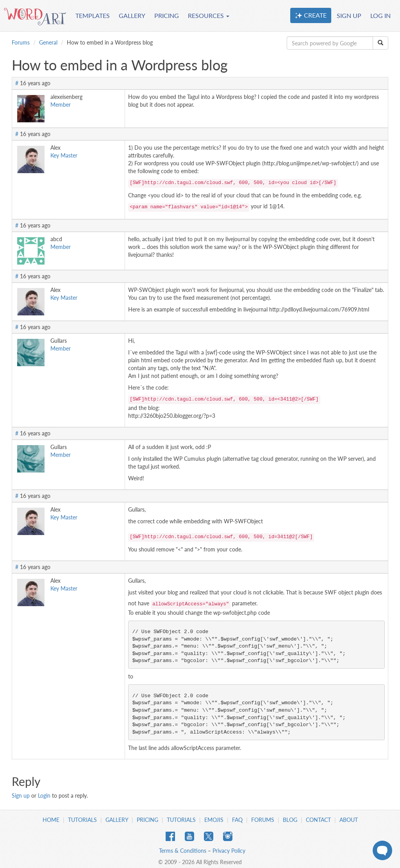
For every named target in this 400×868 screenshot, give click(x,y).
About (349, 820)
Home (51, 820)
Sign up (21, 796)
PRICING (167, 15)
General (48, 42)
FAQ (237, 820)
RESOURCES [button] (209, 15)
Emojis (214, 820)
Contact (318, 820)
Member (61, 105)
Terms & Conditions (183, 851)
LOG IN (380, 15)
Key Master (64, 155)
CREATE (311, 15)
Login (44, 796)
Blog (290, 820)
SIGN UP (349, 15)
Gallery (117, 820)
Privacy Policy (229, 851)
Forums (21, 42)
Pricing (147, 820)
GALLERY (132, 15)
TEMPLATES (93, 15)
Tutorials (82, 820)
